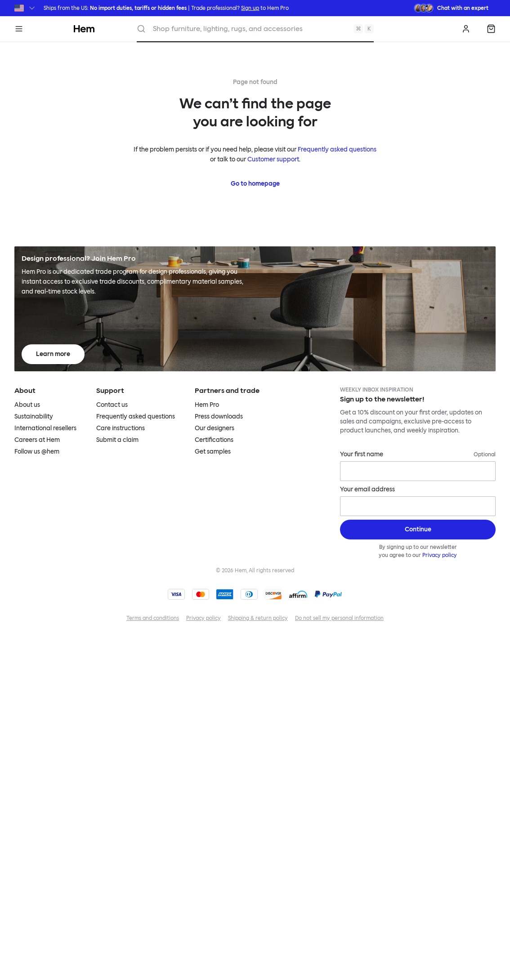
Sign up (250, 8)
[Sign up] (418, 530)
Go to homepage (255, 184)
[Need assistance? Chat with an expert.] (451, 8)
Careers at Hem (37, 440)
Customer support (273, 159)
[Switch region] (25, 8)
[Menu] (19, 29)
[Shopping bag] (491, 29)
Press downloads (219, 416)
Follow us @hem (37, 452)
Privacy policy (440, 555)
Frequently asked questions (337, 149)
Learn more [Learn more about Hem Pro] (53, 354)
